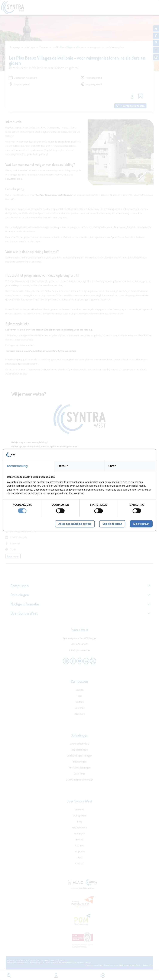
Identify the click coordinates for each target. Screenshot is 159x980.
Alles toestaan (141, 524)
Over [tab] (112, 466)
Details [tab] (63, 466)
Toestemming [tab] (17, 466)
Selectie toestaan (112, 524)
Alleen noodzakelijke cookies (75, 524)
